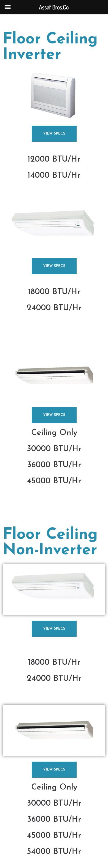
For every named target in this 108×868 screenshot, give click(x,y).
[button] (54, 134)
